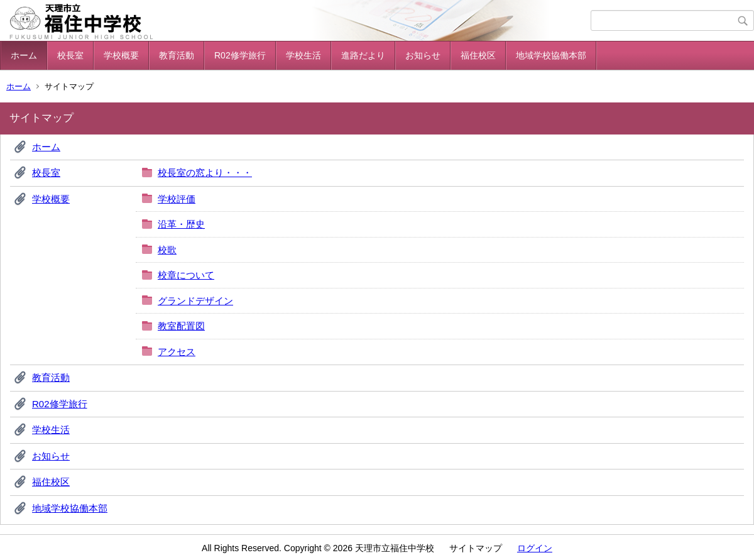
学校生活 (303, 55)
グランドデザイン (195, 301)
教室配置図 (181, 326)
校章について (186, 275)
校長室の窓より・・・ (205, 173)
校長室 (70, 55)
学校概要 (121, 55)
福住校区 (478, 55)
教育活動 (177, 55)
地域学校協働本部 (551, 55)
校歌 (167, 250)
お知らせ (423, 55)
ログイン (535, 548)
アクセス (177, 352)
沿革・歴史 (181, 224)
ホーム (24, 55)
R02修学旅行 (240, 55)
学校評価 (177, 199)
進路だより (363, 55)
